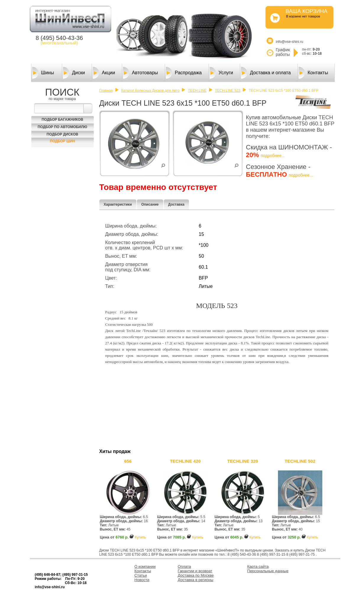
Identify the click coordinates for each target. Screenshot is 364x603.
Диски (74, 73)
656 (128, 461)
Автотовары (140, 73)
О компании (145, 566)
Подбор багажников (63, 120)
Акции (104, 73)
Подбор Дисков (63, 134)
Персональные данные (268, 571)
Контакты (313, 73)
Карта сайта (258, 566)
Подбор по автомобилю (62, 127)
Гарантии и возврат (195, 571)
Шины (43, 73)
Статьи (141, 575)
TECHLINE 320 (242, 461)
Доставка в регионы (195, 580)
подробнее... (273, 156)
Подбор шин (63, 141)
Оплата (184, 566)
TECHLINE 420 (185, 461)
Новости (142, 580)
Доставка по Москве (196, 575)
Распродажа (184, 73)
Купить (140, 537)
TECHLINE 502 (300, 461)
